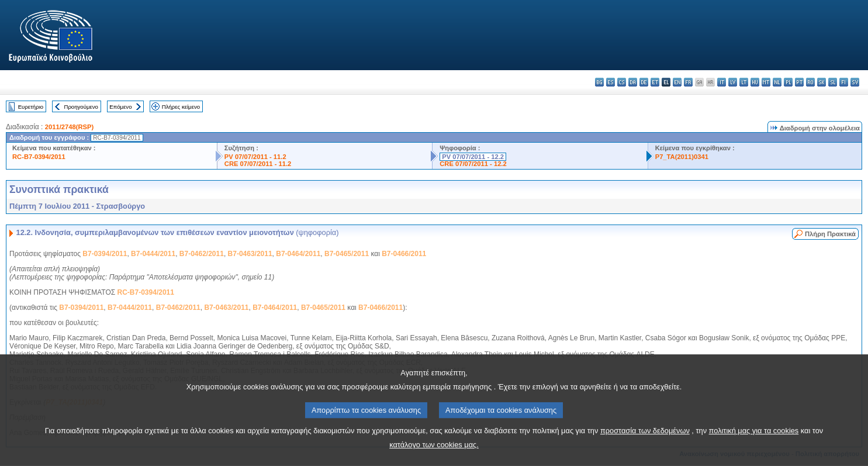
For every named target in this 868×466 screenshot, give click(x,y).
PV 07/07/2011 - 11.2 (255, 157)
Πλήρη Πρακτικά (830, 234)
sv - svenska (855, 82)
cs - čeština (622, 82)
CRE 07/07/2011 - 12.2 (473, 164)
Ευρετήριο (31, 107)
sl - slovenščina (833, 82)
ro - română (810, 82)
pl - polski (788, 82)
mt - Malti (766, 82)
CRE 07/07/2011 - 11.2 (258, 164)
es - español (611, 82)
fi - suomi (844, 82)
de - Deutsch (644, 82)
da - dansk (633, 82)
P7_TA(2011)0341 (682, 157)
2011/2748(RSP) (69, 127)
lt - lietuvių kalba (744, 82)
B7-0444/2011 (153, 254)
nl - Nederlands (777, 82)
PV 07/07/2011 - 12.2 (473, 157)
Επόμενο (120, 107)
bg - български (599, 82)
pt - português (799, 82)
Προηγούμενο (81, 107)
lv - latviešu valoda (733, 82)
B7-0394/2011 (105, 254)
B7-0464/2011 (298, 254)
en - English (677, 82)
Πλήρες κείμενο (181, 107)
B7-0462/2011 (202, 254)
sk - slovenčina (822, 82)
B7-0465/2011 (347, 254)
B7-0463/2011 (250, 254)
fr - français (688, 82)
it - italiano (722, 82)
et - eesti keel (655, 82)
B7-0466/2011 (404, 254)
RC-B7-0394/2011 (39, 157)
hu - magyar (755, 82)
